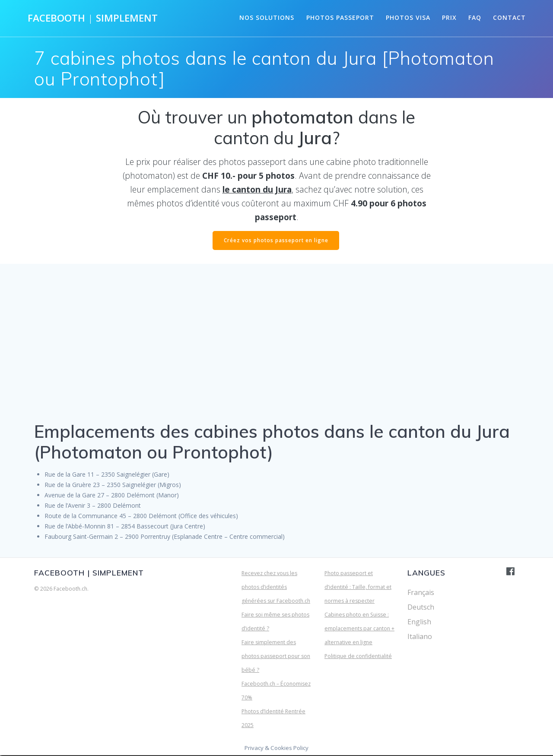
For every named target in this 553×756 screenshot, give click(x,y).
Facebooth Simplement (93, 18)
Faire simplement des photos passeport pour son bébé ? (276, 657)
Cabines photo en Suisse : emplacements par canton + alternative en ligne (359, 629)
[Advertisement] (276, 353)
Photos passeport (340, 17)
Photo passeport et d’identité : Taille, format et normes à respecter (358, 588)
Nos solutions (267, 17)
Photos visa (408, 17)
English (419, 623)
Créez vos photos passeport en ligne (276, 241)
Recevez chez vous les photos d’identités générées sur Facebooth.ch (276, 588)
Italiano (420, 637)
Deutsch (421, 608)
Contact (509, 17)
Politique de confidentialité (358, 657)
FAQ (475, 17)
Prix (449, 17)
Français (421, 593)
